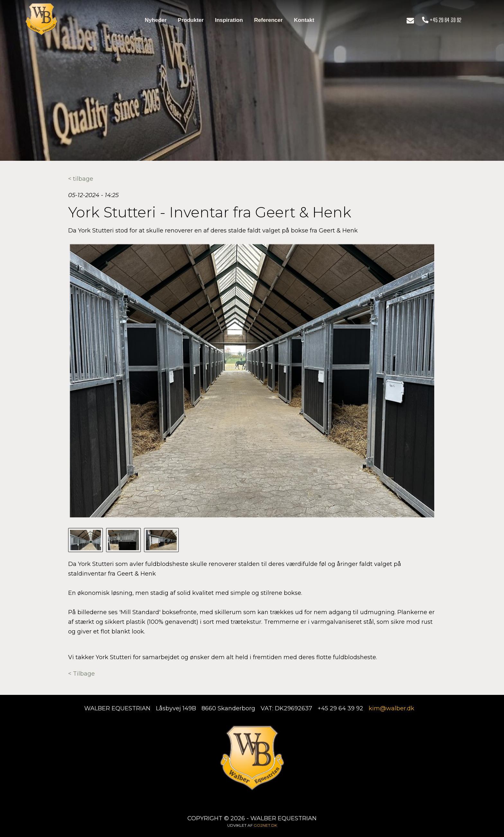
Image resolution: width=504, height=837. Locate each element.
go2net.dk (265, 825)
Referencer (269, 20)
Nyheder (156, 20)
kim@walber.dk (392, 708)
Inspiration (229, 20)
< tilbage (81, 179)
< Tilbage (81, 674)
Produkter (191, 20)
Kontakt (304, 20)
